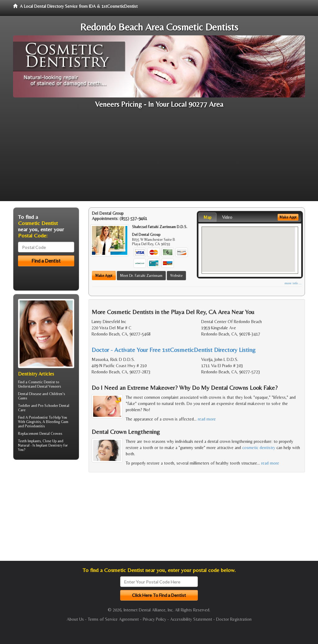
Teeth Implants (29, 441)
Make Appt (104, 276)
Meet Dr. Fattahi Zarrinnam (141, 276)
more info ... (293, 283)
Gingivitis (33, 422)
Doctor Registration (234, 619)
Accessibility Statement (191, 619)
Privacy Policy (154, 619)
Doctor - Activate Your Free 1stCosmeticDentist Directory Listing (174, 350)
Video (227, 217)
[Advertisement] (159, 158)
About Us (75, 619)
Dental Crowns (51, 434)
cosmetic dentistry (259, 448)
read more (207, 419)
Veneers (55, 386)
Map (207, 217)
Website (176, 276)
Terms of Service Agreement (113, 619)
